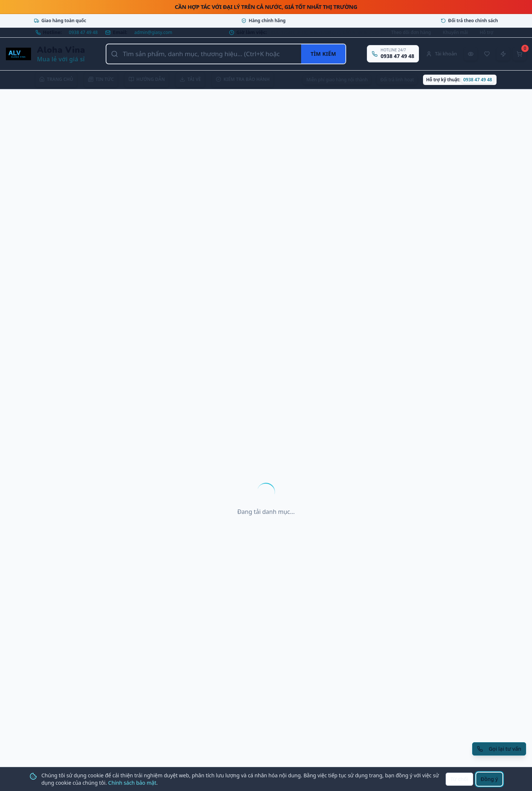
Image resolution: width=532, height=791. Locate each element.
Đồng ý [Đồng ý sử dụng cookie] (489, 779)
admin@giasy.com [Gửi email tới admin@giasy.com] (154, 32)
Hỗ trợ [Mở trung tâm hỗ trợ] (487, 32)
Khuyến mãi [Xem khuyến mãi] (456, 32)
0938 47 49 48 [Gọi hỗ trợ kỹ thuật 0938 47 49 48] (478, 80)
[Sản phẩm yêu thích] (487, 54)
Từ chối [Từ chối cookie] (459, 779)
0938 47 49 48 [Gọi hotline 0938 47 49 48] (83, 32)
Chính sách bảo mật (132, 783)
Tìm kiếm (323, 54)
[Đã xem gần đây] (471, 54)
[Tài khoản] (441, 54)
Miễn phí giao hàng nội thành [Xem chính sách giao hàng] (337, 80)
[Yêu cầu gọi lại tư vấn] (499, 749)
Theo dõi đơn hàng (411, 32)
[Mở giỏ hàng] (519, 54)
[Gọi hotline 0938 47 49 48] (393, 54)
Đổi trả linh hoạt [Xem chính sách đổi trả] (397, 80)
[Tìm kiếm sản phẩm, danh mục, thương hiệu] (204, 54)
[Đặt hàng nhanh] (503, 54)
